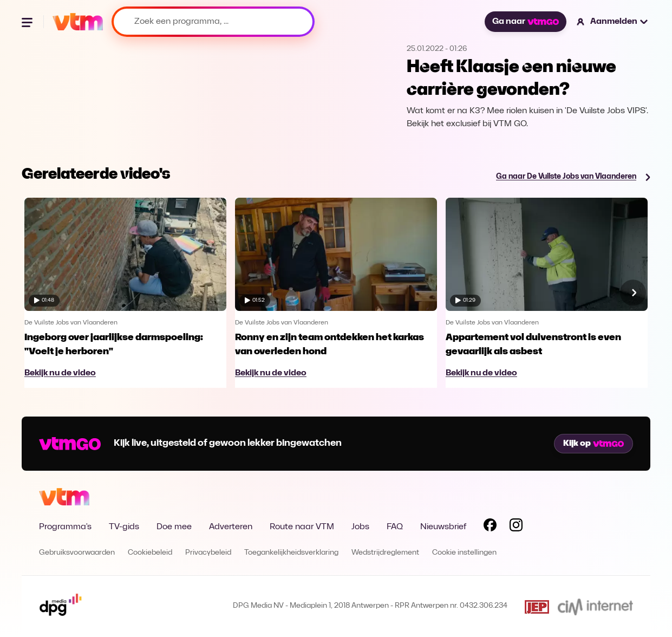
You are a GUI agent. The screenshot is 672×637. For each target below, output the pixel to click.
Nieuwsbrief (443, 527)
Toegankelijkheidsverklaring (291, 553)
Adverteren (231, 527)
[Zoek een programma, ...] (213, 22)
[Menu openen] (28, 22)
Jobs (360, 527)
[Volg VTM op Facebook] (490, 527)
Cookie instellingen (464, 553)
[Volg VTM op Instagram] (516, 527)
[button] (613, 22)
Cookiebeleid (150, 553)
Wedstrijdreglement (385, 553)
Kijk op (593, 444)
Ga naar (525, 22)
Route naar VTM (302, 527)
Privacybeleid (208, 553)
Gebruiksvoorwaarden (77, 553)
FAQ (395, 527)
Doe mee (174, 527)
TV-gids (124, 527)
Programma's (65, 527)
